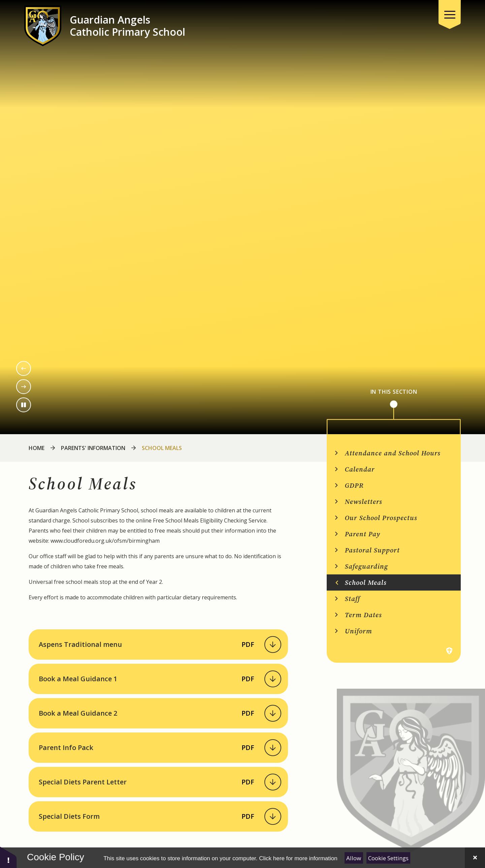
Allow (354, 858)
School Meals (162, 448)
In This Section (394, 392)
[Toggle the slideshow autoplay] (24, 405)
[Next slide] (24, 387)
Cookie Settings (388, 858)
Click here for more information (298, 858)
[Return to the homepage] (43, 26)
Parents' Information (93, 448)
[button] (8, 857)
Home (37, 448)
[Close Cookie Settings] (475, 858)
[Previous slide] (24, 368)
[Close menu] (450, 14)
